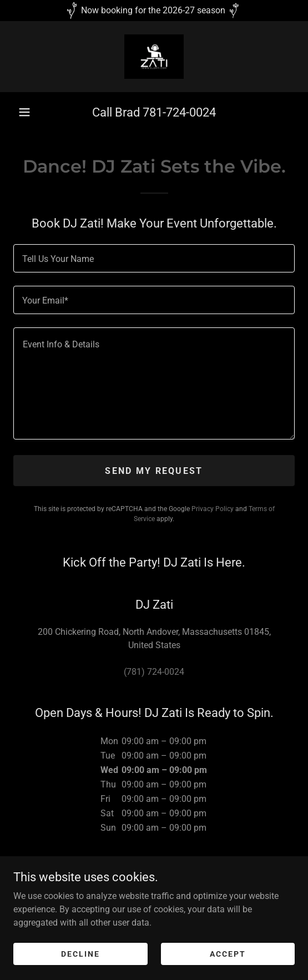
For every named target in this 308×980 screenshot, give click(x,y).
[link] (154, 57)
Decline (80, 953)
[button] (24, 112)
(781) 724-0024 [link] (154, 672)
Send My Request (154, 471)
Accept (228, 953)
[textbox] (154, 258)
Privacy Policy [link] (213, 509)
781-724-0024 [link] (179, 112)
